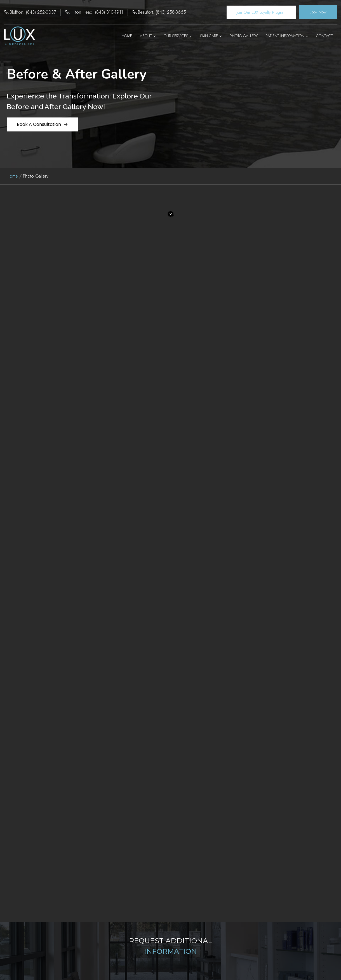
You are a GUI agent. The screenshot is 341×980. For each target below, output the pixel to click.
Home (127, 36)
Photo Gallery (244, 36)
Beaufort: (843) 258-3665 (162, 12)
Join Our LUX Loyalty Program (261, 12)
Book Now (318, 12)
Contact (324, 36)
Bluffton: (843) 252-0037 (33, 12)
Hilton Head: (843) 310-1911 (97, 12)
